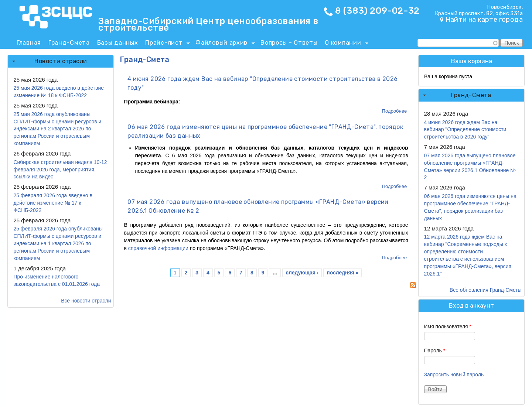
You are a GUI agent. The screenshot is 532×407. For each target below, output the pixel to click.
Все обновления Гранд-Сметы (486, 290)
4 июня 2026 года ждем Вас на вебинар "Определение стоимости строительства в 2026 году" (465, 130)
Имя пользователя (448, 326)
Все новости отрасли (86, 301)
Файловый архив (223, 44)
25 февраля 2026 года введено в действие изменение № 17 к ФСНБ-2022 (53, 203)
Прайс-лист (166, 44)
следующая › (302, 273)
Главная (29, 43)
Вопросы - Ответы (289, 43)
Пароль (435, 350)
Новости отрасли (61, 61)
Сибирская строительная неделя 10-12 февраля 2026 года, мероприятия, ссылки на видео (60, 170)
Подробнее (395, 111)
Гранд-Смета (69, 43)
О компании (345, 44)
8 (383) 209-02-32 (377, 11)
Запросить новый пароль (454, 374)
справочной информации (158, 248)
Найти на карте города (484, 20)
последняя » (342, 273)
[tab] (61, 61)
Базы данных (118, 43)
